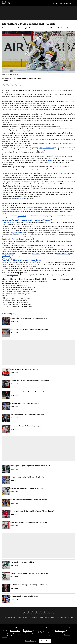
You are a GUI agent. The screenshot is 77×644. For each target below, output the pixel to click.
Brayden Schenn (13, 275)
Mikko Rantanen (12, 252)
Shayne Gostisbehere (47, 148)
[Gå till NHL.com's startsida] (4, 3)
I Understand (45, 641)
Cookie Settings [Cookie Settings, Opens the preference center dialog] (31, 641)
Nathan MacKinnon (8, 254)
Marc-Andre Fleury (9, 222)
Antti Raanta (5, 209)
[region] (38, 634)
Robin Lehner (52, 160)
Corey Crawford (15, 233)
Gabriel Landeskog (64, 254)
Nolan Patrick (71, 139)
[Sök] (9, 3)
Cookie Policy (27, 631)
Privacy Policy (15, 631)
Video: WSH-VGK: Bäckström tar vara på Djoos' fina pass (22, 260)
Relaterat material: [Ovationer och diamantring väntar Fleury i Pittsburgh (26, 220)
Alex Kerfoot (6, 256)
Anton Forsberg (13, 239)
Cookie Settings (60, 631)
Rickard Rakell (19, 199)
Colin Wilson (36, 254)
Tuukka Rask (22, 216)
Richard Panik (20, 212)
